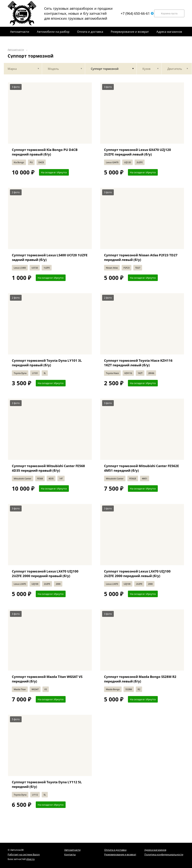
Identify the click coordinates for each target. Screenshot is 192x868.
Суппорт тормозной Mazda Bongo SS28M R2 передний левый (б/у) (140, 679)
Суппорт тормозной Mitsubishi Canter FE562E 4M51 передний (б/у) (142, 468)
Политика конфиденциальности (164, 854)
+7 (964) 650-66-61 (137, 13)
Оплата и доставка (115, 850)
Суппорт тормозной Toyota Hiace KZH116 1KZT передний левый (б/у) (138, 363)
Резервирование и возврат (120, 854)
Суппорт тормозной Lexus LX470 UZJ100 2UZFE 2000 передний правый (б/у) (45, 574)
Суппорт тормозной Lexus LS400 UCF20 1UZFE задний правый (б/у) (50, 257)
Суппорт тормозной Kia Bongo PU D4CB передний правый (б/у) (45, 152)
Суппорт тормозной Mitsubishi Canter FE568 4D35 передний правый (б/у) (48, 468)
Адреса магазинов (155, 850)
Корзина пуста (169, 13)
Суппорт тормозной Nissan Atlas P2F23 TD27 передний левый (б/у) (141, 257)
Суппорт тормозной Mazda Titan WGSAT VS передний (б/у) (47, 679)
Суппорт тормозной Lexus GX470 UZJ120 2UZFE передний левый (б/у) (137, 152)
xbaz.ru (30, 859)
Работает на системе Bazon (24, 854)
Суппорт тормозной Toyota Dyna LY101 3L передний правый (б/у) (47, 363)
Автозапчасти (16, 50)
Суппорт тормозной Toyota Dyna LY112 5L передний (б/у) (47, 784)
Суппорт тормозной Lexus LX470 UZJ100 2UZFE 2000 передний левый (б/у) (137, 574)
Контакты (70, 854)
